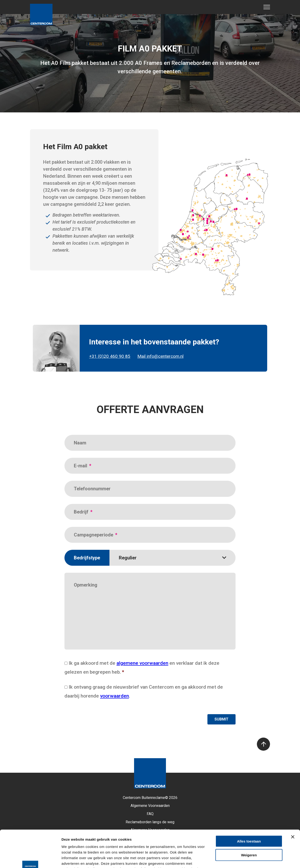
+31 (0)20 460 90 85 (110, 356)
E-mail (82, 466)
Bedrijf (83, 512)
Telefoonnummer (92, 489)
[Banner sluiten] (293, 802)
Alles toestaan (249, 806)
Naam (80, 443)
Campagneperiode (96, 535)
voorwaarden (114, 696)
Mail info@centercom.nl (160, 356)
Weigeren (249, 820)
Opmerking (86, 585)
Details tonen (253, 859)
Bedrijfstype (87, 558)
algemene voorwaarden (142, 663)
